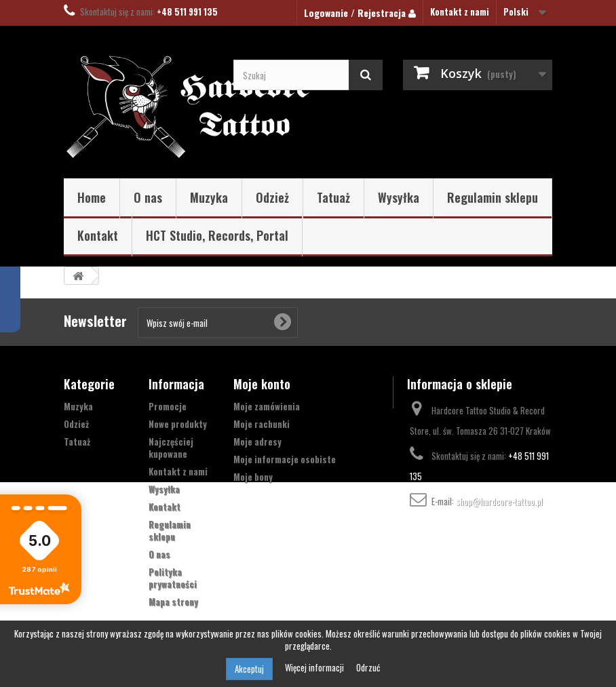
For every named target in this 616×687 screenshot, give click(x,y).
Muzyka (209, 197)
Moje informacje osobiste (285, 459)
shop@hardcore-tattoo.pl (499, 501)
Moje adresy (257, 441)
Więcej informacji (315, 667)
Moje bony (253, 477)
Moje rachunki (262, 424)
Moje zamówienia (267, 406)
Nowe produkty (178, 424)
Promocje (168, 406)
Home (92, 197)
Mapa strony (173, 602)
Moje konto (262, 384)
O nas (148, 197)
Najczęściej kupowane (171, 448)
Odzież (272, 197)
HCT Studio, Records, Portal (217, 235)
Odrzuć (368, 667)
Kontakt (98, 235)
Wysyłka (399, 197)
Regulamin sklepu (493, 197)
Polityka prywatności (173, 578)
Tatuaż (333, 197)
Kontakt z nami (460, 12)
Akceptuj (249, 669)
